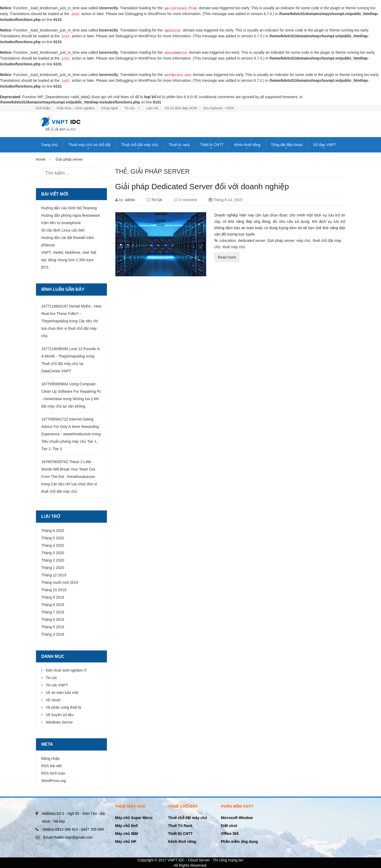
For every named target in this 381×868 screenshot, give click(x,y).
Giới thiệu (43, 108)
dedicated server (252, 241)
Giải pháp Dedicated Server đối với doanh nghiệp (202, 186)
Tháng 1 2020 (53, 568)
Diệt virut (229, 826)
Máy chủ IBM (126, 834)
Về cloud (53, 700)
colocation (228, 241)
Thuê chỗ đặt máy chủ (140, 145)
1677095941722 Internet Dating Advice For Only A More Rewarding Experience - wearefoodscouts (70, 427)
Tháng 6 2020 (53, 531)
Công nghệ (109, 108)
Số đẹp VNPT (325, 145)
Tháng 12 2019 (54, 575)
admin (130, 200)
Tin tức (130, 108)
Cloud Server (199, 860)
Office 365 (230, 834)
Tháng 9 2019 (53, 597)
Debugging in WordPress (146, 14)
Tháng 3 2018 (53, 634)
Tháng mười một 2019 (60, 582)
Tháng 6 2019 (53, 620)
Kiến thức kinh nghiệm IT (66, 670)
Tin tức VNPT (57, 685)
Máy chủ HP (126, 842)
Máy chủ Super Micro (134, 818)
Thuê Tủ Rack (180, 826)
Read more (227, 257)
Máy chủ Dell (126, 826)
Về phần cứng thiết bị (63, 707)
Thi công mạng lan (228, 860)
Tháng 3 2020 (53, 553)
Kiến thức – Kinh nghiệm (76, 108)
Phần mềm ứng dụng (239, 842)
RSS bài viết (51, 766)
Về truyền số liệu (60, 715)
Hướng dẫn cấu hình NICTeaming (69, 208)
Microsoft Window (237, 818)
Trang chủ (49, 145)
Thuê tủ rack (179, 145)
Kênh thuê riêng (247, 145)
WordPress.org (54, 781)
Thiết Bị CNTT (180, 834)
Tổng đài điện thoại (287, 145)
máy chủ (303, 241)
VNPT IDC (176, 860)
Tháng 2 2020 (53, 560)
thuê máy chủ (234, 247)
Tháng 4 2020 (53, 545)
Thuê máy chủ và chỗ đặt (90, 145)
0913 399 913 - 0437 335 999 (73, 829)
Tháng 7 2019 (53, 612)
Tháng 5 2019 (53, 627)
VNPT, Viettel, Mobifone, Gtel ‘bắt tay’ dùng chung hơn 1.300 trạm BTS (69, 260)
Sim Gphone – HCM (219, 108)
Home (41, 159)
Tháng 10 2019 (54, 590)
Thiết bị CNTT (212, 145)
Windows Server (59, 722)
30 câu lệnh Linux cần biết (63, 230)
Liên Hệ (152, 108)
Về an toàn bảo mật (62, 693)
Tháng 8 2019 (53, 605)
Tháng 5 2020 (53, 538)
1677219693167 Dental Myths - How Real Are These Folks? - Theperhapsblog (71, 314)
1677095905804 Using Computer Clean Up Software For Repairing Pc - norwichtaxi (71, 391)
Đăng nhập (50, 758)
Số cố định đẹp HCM (181, 108)
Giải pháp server (281, 241)
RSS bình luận (53, 773)
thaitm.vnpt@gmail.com (68, 837)
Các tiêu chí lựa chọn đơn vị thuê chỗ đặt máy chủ (70, 328)
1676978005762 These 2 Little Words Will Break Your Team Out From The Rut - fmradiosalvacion (68, 469)
